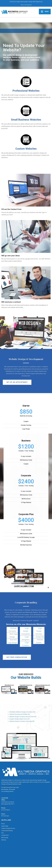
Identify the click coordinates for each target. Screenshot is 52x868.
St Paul (11, 789)
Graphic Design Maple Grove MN (19, 719)
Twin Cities (16, 787)
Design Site (40, 637)
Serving (8, 787)
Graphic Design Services (8, 828)
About (3, 824)
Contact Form (5, 835)
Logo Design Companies (26, 631)
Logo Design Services (39, 631)
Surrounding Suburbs (7, 791)
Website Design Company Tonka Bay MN (22, 721)
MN (14, 789)
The (12, 787)
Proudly (3, 787)
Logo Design (5, 826)
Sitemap (4, 840)
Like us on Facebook (26, 5)
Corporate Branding (7, 830)
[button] (17, 382)
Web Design (5, 837)
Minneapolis (5, 789)
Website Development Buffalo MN (20, 714)
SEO (2, 833)
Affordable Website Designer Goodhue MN (22, 712)
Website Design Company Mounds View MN (23, 717)
